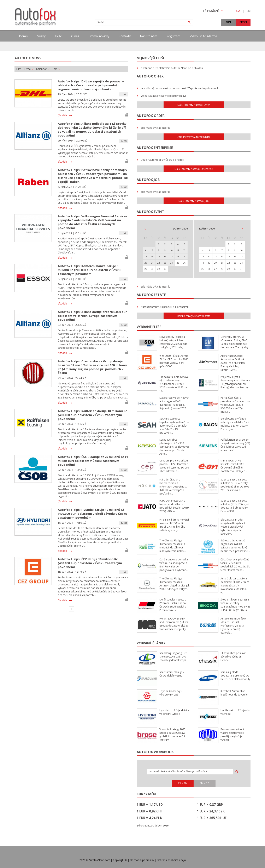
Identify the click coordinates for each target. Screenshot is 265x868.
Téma (29, 69)
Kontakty (125, 36)
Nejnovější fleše (151, 58)
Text (56, 69)
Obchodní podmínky (142, 860)
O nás (75, 36)
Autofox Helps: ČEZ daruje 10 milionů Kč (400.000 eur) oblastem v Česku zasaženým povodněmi (90, 563)
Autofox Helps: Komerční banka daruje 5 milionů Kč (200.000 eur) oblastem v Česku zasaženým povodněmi (89, 270)
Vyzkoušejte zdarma (203, 36)
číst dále (63, 115)
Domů (23, 36)
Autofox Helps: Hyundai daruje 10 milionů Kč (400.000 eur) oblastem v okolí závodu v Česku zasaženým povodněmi (92, 514)
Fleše (58, 36)
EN (249, 11)
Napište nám (149, 36)
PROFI (243, 22)
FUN (228, 22)
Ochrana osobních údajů (171, 860)
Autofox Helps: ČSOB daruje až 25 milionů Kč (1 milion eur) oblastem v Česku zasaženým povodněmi (93, 461)
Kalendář (43, 69)
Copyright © (120, 860)
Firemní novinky (99, 36)
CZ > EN (183, 783)
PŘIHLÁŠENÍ (213, 11)
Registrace (173, 36)
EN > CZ (205, 783)
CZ (238, 11)
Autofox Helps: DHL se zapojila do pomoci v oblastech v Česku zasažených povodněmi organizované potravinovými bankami (91, 85)
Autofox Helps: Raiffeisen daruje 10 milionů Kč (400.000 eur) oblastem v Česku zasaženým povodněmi (92, 415)
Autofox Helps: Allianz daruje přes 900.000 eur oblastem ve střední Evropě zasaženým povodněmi (92, 316)
